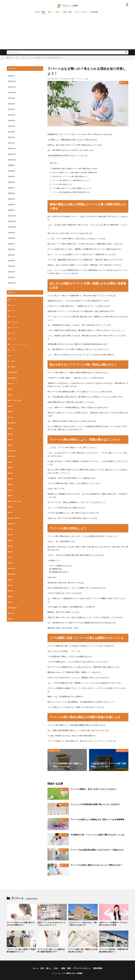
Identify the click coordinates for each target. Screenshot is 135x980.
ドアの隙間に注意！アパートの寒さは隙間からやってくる (70, 188)
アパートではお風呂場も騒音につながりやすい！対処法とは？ (97, 849)
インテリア (13, 308)
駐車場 (12, 607)
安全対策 (12, 447)
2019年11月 (12, 220)
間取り (12, 585)
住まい (58, 12)
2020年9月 (11, 164)
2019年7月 (11, 242)
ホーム (37, 967)
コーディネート (15, 325)
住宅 (43, 12)
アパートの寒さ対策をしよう (61, 184)
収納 (11, 402)
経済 (11, 541)
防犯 (11, 591)
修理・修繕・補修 (15, 397)
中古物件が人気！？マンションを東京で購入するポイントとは (97, 834)
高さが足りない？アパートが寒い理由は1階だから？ (69, 176)
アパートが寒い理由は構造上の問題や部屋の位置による (70, 192)
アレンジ (12, 303)
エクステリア (14, 319)
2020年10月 (12, 159)
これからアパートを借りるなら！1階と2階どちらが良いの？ (83, 923)
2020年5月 (11, 187)
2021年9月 (11, 98)
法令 (11, 507)
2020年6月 (11, 181)
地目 (11, 430)
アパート (24, 58)
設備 (11, 546)
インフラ (12, 314)
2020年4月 (11, 192)
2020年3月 (11, 198)
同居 (11, 408)
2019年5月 (11, 253)
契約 (11, 441)
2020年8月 (11, 170)
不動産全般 (13, 369)
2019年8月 (11, 236)
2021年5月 (11, 120)
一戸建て (12, 358)
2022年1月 (11, 76)
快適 (11, 474)
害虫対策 (12, 452)
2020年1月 (11, 209)
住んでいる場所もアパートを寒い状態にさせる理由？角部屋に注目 (73, 172)
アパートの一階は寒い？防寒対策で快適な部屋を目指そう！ (114, 950)
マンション (82, 79)
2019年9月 (11, 231)
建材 (11, 463)
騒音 (11, 613)
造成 (11, 579)
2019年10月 (12, 225)
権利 (11, 502)
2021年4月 (11, 126)
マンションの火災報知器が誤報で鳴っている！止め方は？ (95, 804)
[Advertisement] (68, 33)
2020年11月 (12, 153)
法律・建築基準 (15, 513)
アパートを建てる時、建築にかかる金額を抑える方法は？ (83, 950)
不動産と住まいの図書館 (74, 972)
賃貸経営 (12, 568)
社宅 (11, 530)
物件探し (12, 519)
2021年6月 (11, 115)
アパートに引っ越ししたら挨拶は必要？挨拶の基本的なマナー (52, 950)
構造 (11, 491)
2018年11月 (12, 281)
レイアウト (13, 347)
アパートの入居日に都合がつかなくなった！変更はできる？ (96, 865)
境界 (11, 435)
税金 (11, 535)
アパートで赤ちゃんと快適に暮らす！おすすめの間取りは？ (21, 923)
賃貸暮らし (13, 563)
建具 (11, 458)
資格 (11, 574)
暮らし (50, 12)
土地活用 (12, 419)
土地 (11, 413)
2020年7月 (11, 175)
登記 (11, 524)
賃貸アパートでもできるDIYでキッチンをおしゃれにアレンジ (52, 923)
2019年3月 (11, 264)
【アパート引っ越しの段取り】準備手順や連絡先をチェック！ (21, 950)
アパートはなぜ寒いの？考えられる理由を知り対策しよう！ (47, 58)
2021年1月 (11, 142)
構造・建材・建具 (15, 496)
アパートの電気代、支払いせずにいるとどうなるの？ (93, 789)
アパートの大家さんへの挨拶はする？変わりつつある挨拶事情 (97, 819)
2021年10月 (12, 92)
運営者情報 (94, 12)
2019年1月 (11, 275)
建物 (65, 12)
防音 (11, 596)
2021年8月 (11, 103)
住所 (11, 391)
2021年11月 (12, 87)
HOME (37, 12)
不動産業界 (13, 375)
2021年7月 (11, 109)
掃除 (11, 480)
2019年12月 (12, 214)
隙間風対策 (13, 602)
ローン (12, 352)
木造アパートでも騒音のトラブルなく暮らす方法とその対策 (114, 923)
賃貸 (70, 12)
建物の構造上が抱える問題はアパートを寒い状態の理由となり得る (73, 168)
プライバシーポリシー (81, 12)
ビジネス (12, 330)
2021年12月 (12, 81)
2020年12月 (12, 148)
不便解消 (12, 363)
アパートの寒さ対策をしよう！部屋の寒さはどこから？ (70, 180)
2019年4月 (11, 258)
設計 (11, 552)
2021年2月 (11, 137)
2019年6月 (11, 247)
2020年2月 (11, 203)
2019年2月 (11, 270)
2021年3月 (11, 131)
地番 (11, 424)
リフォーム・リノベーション (19, 341)
